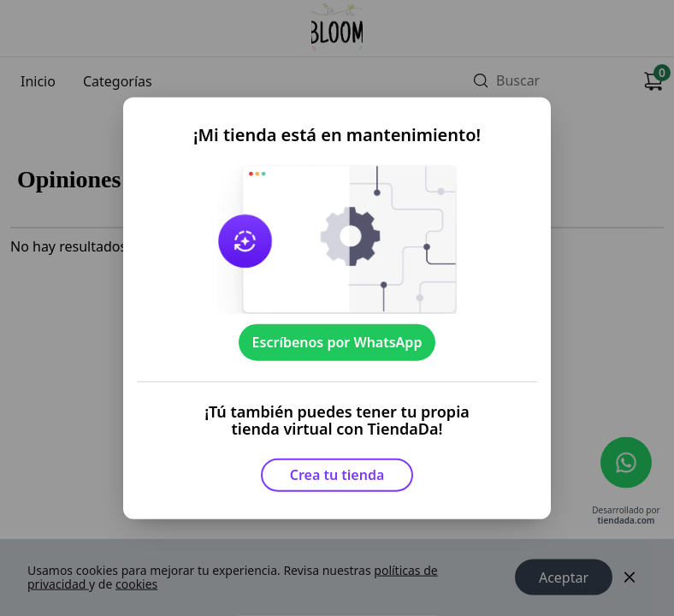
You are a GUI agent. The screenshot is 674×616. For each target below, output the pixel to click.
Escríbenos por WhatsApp (337, 342)
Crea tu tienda (337, 475)
